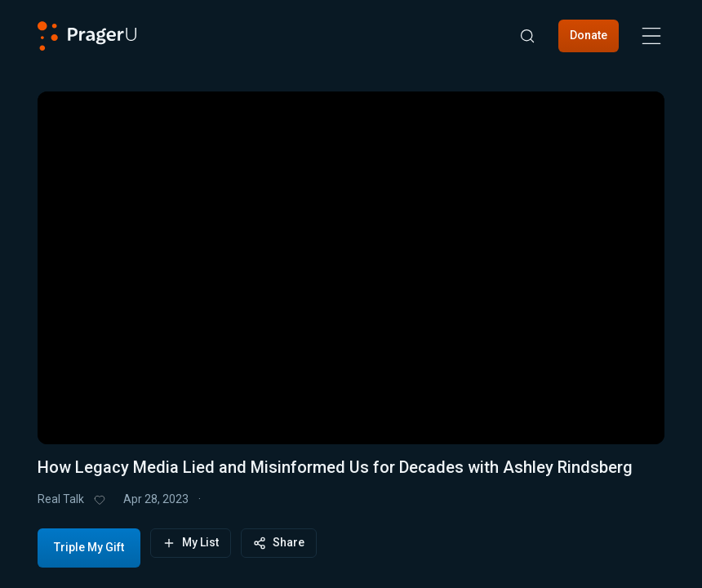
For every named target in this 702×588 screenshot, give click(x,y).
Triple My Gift (89, 547)
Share (279, 543)
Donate (589, 35)
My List (191, 543)
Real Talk (61, 499)
